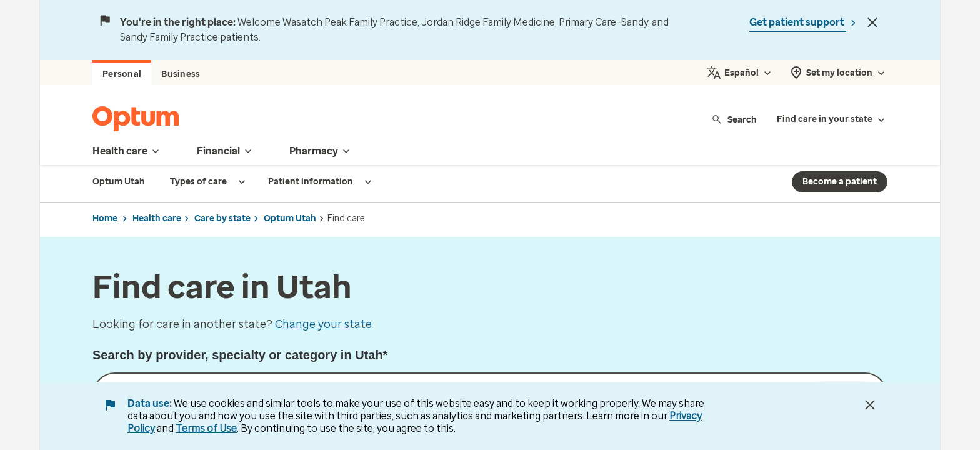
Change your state (323, 324)
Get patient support (798, 22)
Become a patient (840, 182)
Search (734, 119)
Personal (122, 74)
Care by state (222, 218)
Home (105, 218)
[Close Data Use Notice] (870, 405)
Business (181, 74)
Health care (157, 218)
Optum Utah (290, 218)
